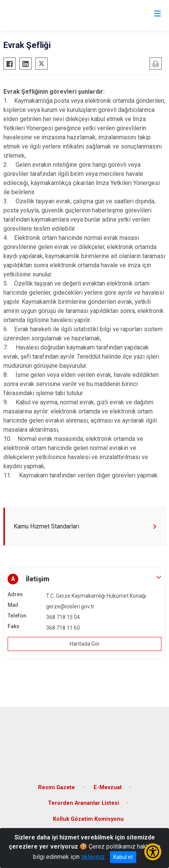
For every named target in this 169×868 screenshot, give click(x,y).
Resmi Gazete (57, 787)
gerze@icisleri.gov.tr (70, 606)
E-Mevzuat (108, 787)
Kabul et (123, 857)
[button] (84, 579)
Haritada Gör (85, 644)
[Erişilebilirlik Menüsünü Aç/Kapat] (153, 852)
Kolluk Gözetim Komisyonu (88, 819)
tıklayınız (93, 857)
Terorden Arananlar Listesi (84, 803)
